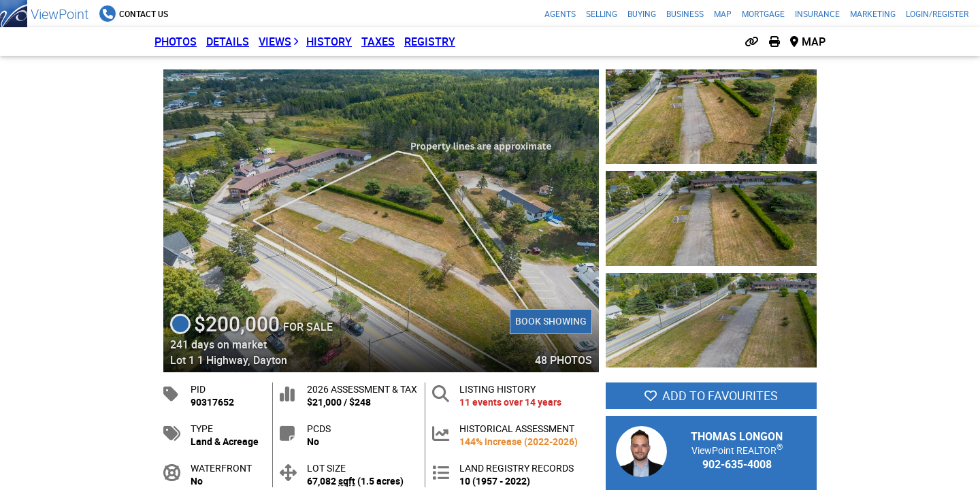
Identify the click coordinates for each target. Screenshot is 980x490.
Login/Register (937, 14)
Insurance (817, 14)
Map (723, 14)
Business (685, 14)
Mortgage (763, 14)
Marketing (873, 14)
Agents (560, 14)
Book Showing (551, 321)
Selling (602, 14)
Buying (642, 14)
